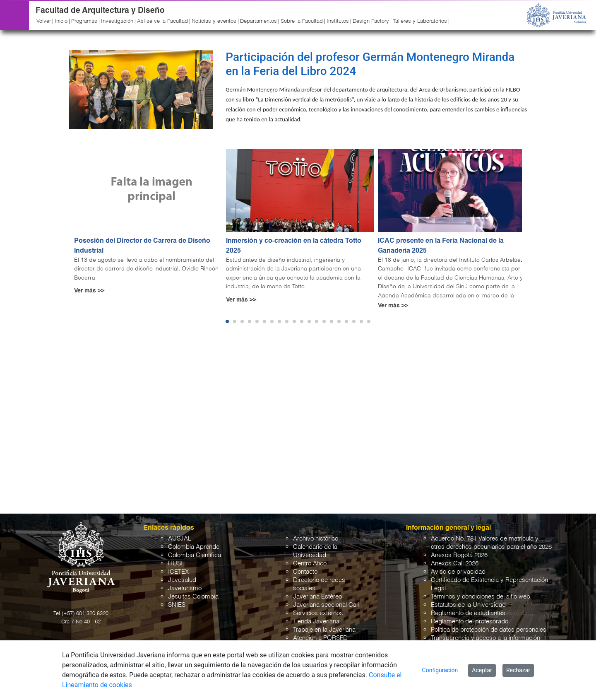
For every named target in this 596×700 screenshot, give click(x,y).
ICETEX (178, 572)
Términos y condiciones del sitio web (481, 597)
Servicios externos (318, 613)
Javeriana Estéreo (317, 597)
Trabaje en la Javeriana (324, 630)
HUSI (175, 564)
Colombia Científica (195, 555)
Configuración (440, 670)
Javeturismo (185, 588)
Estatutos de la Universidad (468, 605)
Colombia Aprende (194, 547)
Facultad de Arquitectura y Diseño (100, 11)
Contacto (305, 572)
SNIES (177, 605)
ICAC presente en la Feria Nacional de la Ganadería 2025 (441, 246)
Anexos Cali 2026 (455, 564)
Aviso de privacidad (458, 572)
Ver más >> (89, 291)
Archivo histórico (316, 539)
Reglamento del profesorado (470, 622)
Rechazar (518, 670)
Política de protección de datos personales (489, 630)
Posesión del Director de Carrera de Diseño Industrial (142, 246)
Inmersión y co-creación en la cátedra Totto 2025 (294, 246)
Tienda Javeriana (316, 622)
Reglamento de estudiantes (468, 613)
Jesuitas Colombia (193, 597)
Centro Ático (310, 564)
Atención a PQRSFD (320, 638)
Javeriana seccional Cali (326, 605)
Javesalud (182, 580)
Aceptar (482, 670)
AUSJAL (180, 539)
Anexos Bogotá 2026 (459, 555)
